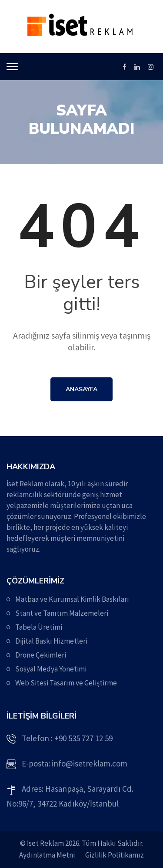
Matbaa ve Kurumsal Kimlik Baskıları (72, 599)
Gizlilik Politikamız (115, 855)
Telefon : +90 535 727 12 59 (67, 738)
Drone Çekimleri (41, 655)
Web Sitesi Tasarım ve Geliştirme (66, 683)
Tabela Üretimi (39, 627)
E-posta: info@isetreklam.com (75, 763)
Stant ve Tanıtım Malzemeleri (62, 613)
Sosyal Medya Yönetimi (51, 669)
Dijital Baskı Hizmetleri (51, 641)
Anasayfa (81, 389)
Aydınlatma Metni (47, 855)
